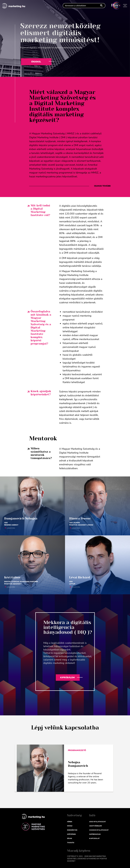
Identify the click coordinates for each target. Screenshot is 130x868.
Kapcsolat (94, 838)
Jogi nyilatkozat (97, 822)
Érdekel (36, 62)
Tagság (71, 843)
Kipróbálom (67, 678)
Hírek (70, 822)
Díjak (70, 838)
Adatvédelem (96, 826)
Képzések (71, 834)
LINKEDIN (11, 528)
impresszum (95, 834)
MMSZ (70, 826)
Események (72, 830)
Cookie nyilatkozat (99, 830)
